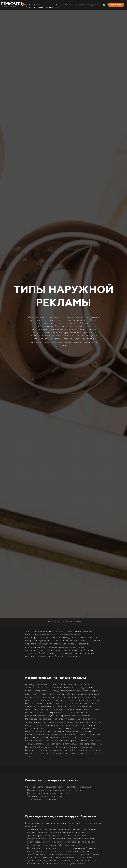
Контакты (49, 7)
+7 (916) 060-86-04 (64, 5)
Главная (49, 622)
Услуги (29, 7)
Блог (58, 7)
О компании (39, 7)
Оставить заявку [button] (116, 5)
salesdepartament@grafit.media (89, 5)
